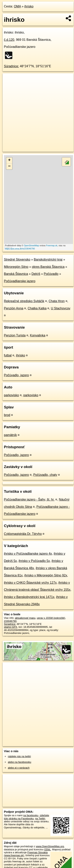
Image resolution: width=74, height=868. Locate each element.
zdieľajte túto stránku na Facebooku (26, 817)
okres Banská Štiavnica (48, 267)
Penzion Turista (15, 335)
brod (7, 415)
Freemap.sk (52, 245)
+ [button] (9, 160)
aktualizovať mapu (25, 618)
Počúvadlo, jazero (16, 375)
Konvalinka (38, 335)
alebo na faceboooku (20, 762)
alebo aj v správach (19, 768)
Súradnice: (11, 66)
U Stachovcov (61, 308)
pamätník (10, 435)
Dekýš (36, 274)
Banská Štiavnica (16, 274)
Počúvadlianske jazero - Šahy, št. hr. (29, 499)
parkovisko (11, 395)
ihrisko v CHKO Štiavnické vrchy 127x (30, 583)
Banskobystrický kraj (48, 259)
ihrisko (29, 6)
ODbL (47, 849)
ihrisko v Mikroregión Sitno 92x (46, 575)
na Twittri (40, 818)
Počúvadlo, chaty (45, 475)
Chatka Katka (37, 308)
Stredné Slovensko (17, 259)
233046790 (10, 621)
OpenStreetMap (31, 245)
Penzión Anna (14, 308)
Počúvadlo (51, 274)
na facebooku (31, 815)
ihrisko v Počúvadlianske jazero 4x (28, 554)
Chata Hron (57, 301)
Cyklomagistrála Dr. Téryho (23, 534)
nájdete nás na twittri (19, 756)
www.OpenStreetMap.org (50, 846)
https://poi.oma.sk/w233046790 (20, 249)
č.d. (9, 40)
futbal (8, 355)
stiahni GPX (11, 627)
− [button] (9, 166)
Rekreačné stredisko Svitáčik (24, 301)
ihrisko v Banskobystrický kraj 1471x (29, 597)
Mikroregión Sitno (16, 267)
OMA (17, 6)
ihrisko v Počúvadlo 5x (34, 561)
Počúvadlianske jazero (20, 281)
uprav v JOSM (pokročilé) (51, 618)
